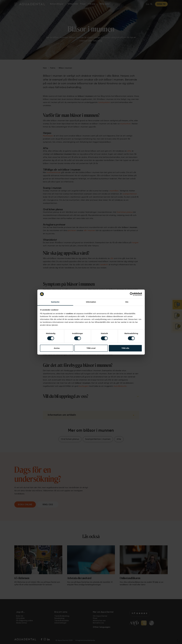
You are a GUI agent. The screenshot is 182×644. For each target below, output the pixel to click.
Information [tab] (91, 302)
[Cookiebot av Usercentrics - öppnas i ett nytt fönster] (132, 294)
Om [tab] (127, 302)
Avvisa (57, 348)
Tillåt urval (91, 348)
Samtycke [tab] (55, 302)
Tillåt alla (125, 348)
